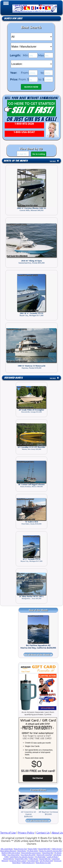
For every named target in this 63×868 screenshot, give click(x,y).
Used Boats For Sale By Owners (22, 857)
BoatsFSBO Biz (45, 859)
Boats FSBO (33, 849)
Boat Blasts (22, 851)
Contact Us (43, 833)
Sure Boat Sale (33, 861)
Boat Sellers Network (8, 851)
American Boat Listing (18, 861)
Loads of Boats (52, 857)
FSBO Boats (33, 859)
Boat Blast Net (48, 853)
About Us (57, 833)
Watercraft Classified (44, 855)
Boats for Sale (13, 19)
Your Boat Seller (13, 855)
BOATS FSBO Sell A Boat (11, 853)
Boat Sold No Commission (31, 853)
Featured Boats (13, 378)
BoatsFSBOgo (9, 859)
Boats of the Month (16, 161)
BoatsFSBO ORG (21, 859)
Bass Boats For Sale (43, 863)
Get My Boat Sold (46, 861)
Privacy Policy (26, 833)
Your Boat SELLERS (28, 855)
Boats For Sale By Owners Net (51, 851)
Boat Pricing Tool (20, 849)
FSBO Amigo (57, 849)
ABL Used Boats (7, 849)
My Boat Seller (33, 851)
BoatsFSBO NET (44, 849)
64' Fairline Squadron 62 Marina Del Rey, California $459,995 (38, 647)
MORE (54, 161)
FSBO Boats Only (28, 863)
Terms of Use (8, 833)
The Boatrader (40, 857)
